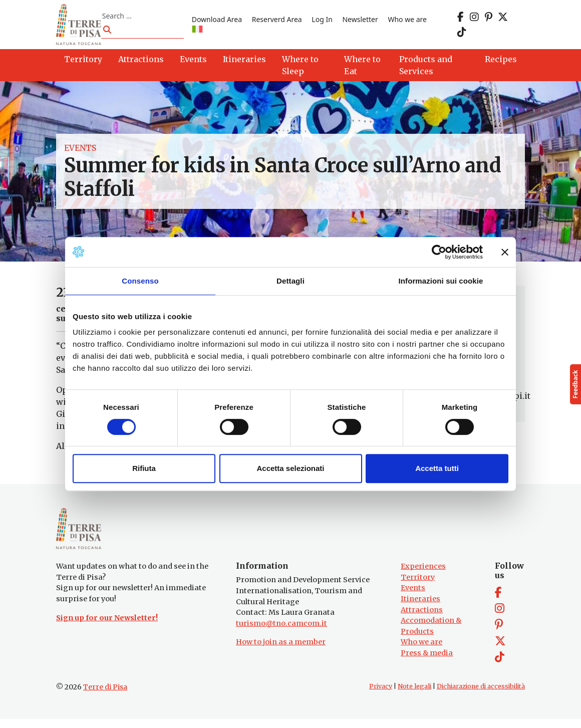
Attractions (422, 618)
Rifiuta (144, 468)
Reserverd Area (280, 21)
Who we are (411, 21)
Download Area (220, 21)
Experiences (423, 575)
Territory (418, 586)
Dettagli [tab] (290, 281)
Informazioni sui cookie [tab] (441, 281)
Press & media (427, 662)
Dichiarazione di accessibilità (481, 695)
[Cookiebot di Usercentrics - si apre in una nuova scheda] (439, 252)
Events (80, 152)
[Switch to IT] (201, 32)
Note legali (414, 695)
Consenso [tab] (140, 281)
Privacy (381, 695)
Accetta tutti (437, 468)
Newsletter (364, 21)
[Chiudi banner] (505, 252)
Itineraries (420, 608)
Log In (326, 21)
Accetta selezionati (290, 468)
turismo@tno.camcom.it (281, 632)
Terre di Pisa (105, 695)
